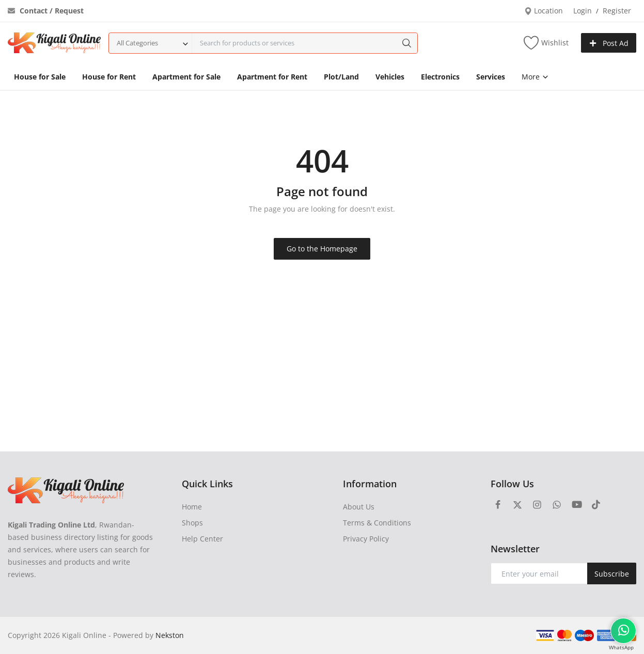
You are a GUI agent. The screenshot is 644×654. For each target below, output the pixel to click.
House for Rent (109, 77)
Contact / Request (46, 11)
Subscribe (612, 574)
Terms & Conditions (377, 523)
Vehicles (390, 77)
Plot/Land (341, 77)
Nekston (170, 635)
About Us (359, 507)
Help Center (202, 539)
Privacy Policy (366, 539)
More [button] (535, 77)
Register (617, 11)
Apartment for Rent (272, 77)
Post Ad (609, 43)
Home (192, 507)
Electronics (440, 77)
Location (544, 11)
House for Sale (40, 77)
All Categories (137, 43)
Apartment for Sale (186, 77)
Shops (192, 523)
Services (491, 77)
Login (583, 11)
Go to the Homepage (322, 249)
